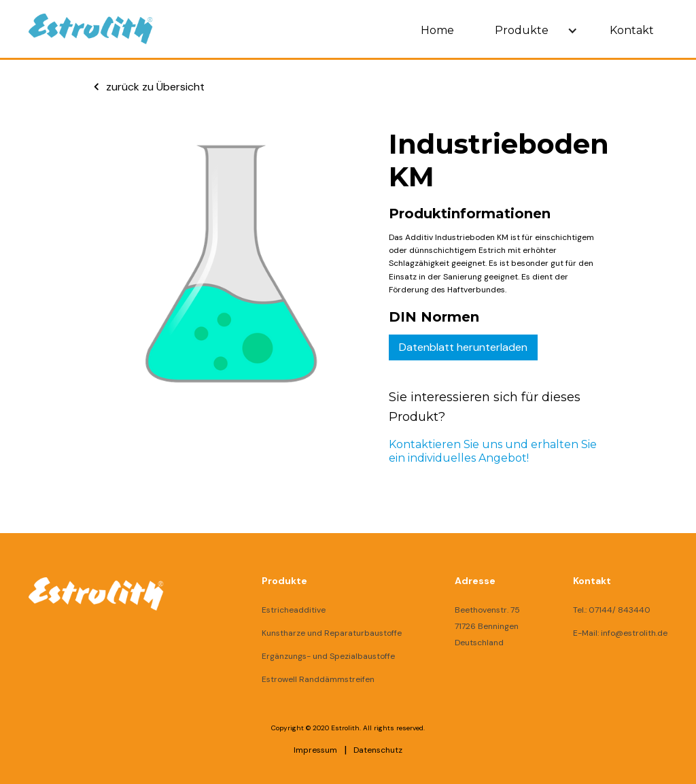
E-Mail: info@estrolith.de (620, 633)
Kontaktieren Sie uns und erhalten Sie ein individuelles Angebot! (493, 451)
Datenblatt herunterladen (463, 347)
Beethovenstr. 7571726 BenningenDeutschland (487, 626)
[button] (532, 31)
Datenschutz (378, 750)
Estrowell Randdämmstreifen (318, 679)
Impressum (315, 750)
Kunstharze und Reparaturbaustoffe (332, 633)
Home (437, 31)
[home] (91, 29)
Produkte (522, 31)
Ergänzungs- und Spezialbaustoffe (328, 656)
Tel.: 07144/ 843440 (612, 610)
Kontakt (632, 31)
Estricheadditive (294, 610)
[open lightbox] (217, 296)
